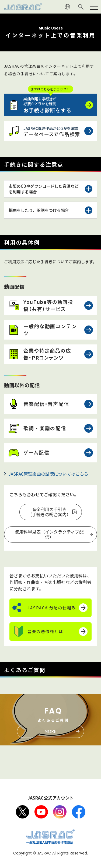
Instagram (60, 812)
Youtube (41, 812)
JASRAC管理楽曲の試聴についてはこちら (48, 474)
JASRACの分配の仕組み (52, 608)
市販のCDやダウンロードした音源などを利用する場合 (44, 189)
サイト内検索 (81, 7)
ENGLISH (67, 7)
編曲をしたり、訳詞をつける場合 (39, 210)
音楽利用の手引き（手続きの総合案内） (49, 512)
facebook (79, 812)
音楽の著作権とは (45, 631)
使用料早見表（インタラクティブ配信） (49, 534)
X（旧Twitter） (23, 812)
